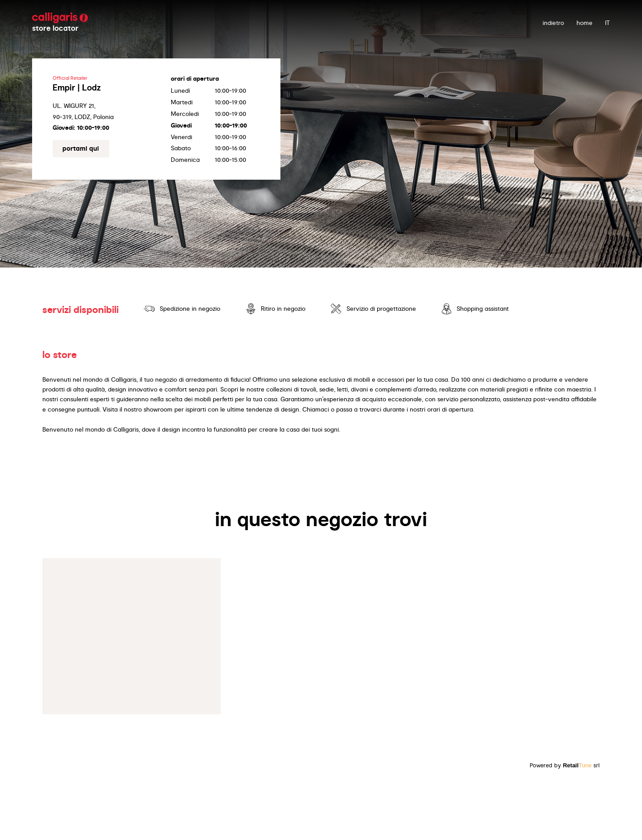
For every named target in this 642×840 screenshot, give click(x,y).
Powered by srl (565, 765)
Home (584, 23)
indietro (553, 23)
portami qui (81, 148)
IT (607, 23)
